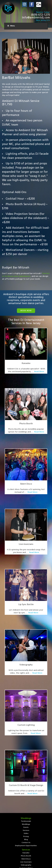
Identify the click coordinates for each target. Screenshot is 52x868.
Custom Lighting (26, 650)
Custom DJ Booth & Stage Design (26, 698)
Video (26, 734)
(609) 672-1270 (41, 15)
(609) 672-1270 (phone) (26, 807)
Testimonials (26, 722)
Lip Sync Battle (26, 555)
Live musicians (26, 507)
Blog (26, 740)
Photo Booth (26, 411)
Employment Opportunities (26, 746)
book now (26, 311)
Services (26, 731)
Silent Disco (26, 459)
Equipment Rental (26, 777)
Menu (11, 26)
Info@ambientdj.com (36, 18)
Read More (39, 372)
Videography (26, 602)
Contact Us (26, 743)
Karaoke (26, 363)
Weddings (26, 725)
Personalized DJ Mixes (26, 774)
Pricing (26, 737)
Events (26, 728)
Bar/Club (26, 781)
